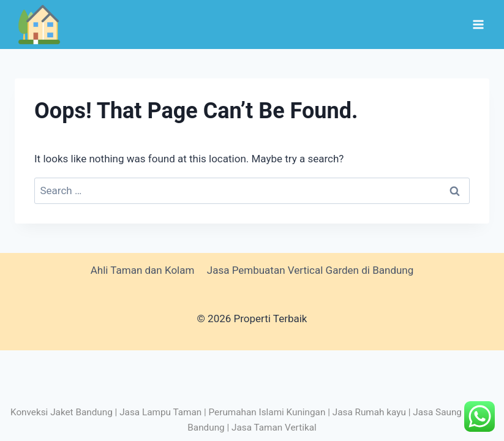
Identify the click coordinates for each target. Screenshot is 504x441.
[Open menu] (478, 24)
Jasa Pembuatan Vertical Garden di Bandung (310, 270)
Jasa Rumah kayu (369, 412)
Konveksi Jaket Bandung (62, 412)
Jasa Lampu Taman (160, 412)
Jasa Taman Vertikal (274, 428)
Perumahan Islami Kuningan (267, 412)
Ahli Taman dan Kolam (143, 270)
